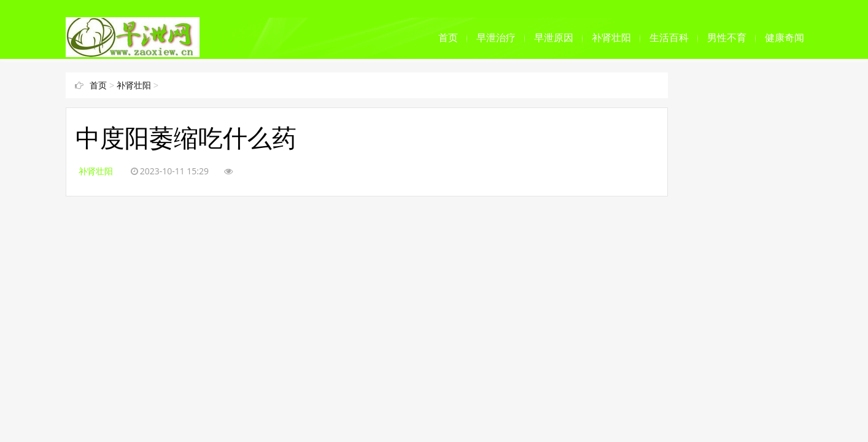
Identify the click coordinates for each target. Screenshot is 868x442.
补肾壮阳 (611, 38)
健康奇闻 (785, 38)
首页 (448, 38)
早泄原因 (554, 38)
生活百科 (669, 38)
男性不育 (727, 38)
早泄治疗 (496, 38)
